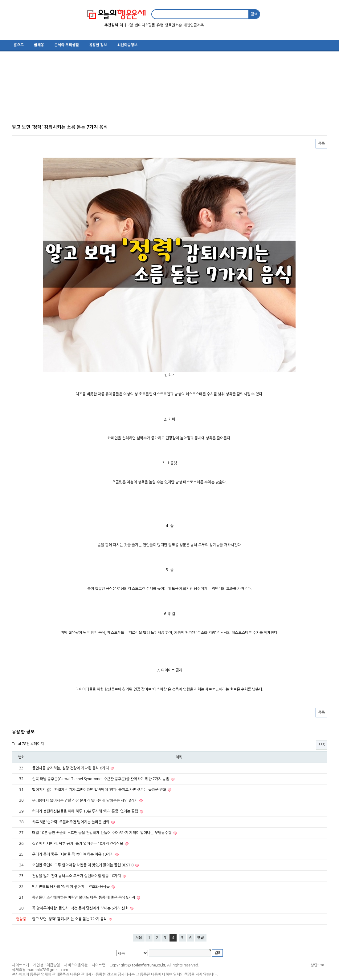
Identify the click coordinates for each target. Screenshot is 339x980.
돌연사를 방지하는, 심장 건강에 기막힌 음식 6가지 (71, 768)
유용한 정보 (98, 45)
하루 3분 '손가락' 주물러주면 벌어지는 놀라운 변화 (71, 822)
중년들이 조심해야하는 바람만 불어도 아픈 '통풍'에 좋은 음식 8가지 (84, 897)
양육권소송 (173, 25)
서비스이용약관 (76, 965)
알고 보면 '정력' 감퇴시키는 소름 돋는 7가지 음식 (70, 919)
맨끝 (201, 938)
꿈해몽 (39, 45)
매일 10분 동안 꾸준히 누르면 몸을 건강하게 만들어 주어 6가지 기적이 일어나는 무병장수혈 (102, 833)
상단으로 (317, 965)
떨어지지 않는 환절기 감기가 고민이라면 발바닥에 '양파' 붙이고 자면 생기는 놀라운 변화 (100, 790)
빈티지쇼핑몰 (145, 25)
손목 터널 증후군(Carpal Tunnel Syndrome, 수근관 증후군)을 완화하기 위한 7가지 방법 (101, 779)
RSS (322, 745)
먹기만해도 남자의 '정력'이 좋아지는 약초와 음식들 (71, 887)
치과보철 (126, 25)
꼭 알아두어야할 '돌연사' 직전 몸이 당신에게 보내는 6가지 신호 (81, 908)
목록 (321, 143)
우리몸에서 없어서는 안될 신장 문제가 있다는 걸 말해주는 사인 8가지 (85, 801)
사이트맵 (99, 965)
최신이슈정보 (127, 45)
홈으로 (19, 45)
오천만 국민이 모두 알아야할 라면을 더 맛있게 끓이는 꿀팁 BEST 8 (83, 865)
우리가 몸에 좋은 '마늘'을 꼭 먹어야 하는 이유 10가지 (73, 854)
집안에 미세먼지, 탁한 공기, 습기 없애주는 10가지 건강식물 (78, 844)
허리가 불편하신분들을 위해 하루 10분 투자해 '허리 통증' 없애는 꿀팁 (86, 811)
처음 (139, 938)
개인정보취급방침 (47, 965)
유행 (160, 25)
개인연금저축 (194, 25)
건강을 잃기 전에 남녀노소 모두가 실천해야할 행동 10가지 (77, 876)
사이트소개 (20, 965)
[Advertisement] (166, 90)
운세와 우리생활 (67, 45)
